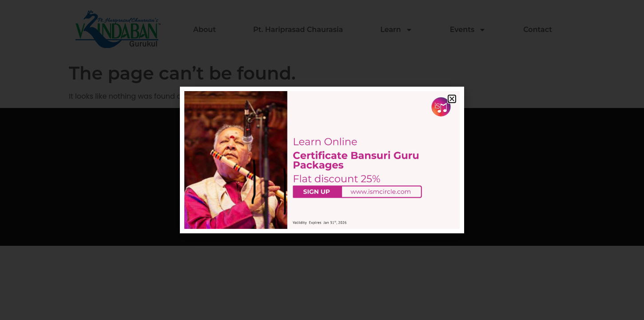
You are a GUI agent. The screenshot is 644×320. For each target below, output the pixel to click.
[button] (452, 99)
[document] (322, 160)
